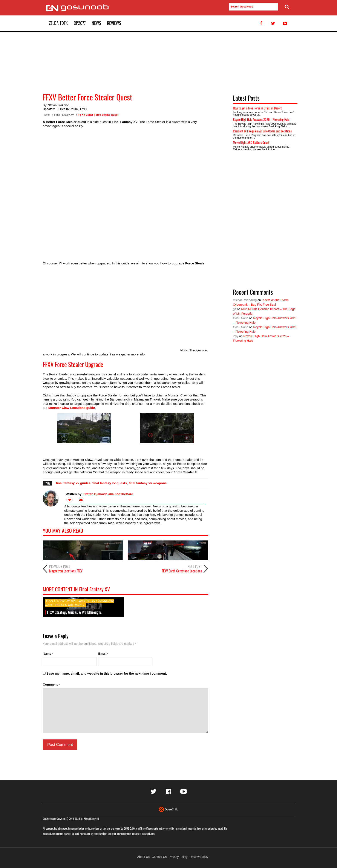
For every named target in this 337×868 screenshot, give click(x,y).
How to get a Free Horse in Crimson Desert (257, 108)
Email (103, 653)
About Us (143, 857)
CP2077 (80, 23)
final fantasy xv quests (110, 483)
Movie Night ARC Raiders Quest (251, 142)
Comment (51, 684)
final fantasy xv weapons (148, 483)
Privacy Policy (178, 857)
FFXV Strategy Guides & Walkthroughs (74, 612)
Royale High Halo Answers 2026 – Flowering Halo (261, 119)
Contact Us (159, 857)
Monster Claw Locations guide (72, 408)
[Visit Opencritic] (168, 809)
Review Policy (199, 857)
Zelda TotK (58, 23)
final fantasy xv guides (73, 483)
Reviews (114, 23)
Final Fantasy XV (64, 115)
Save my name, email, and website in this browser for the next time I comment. (107, 673)
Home (46, 115)
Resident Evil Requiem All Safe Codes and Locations (262, 131)
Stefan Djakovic (58, 105)
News (96, 23)
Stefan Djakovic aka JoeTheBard (108, 494)
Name (48, 653)
